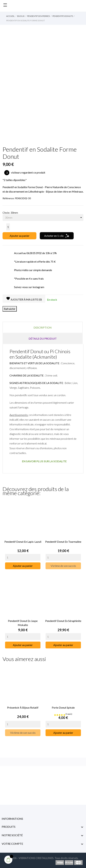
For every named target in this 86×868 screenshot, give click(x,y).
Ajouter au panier (20, 236)
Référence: (8, 198)
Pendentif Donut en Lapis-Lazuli (23, 542)
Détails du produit (43, 338)
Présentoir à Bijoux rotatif (23, 707)
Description (43, 327)
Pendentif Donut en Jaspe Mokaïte (23, 623)
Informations (12, 819)
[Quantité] (8, 227)
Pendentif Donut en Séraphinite (63, 621)
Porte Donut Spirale (63, 707)
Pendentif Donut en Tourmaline (63, 542)
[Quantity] (23, 557)
